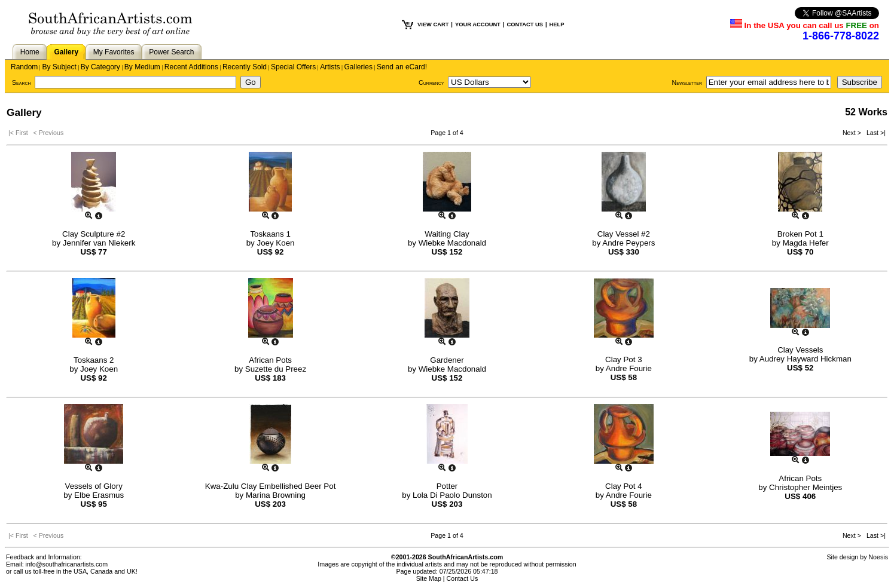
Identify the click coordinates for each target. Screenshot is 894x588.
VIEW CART (433, 24)
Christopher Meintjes (805, 487)
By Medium (142, 67)
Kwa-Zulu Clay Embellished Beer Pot (271, 486)
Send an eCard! (402, 67)
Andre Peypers (628, 243)
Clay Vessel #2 (624, 234)
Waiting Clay (447, 234)
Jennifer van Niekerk (99, 243)
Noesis (878, 557)
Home (30, 52)
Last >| (874, 133)
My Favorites (114, 52)
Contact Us (463, 578)
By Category (100, 67)
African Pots (270, 360)
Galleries (358, 67)
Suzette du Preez (276, 369)
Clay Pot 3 (624, 359)
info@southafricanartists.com (67, 564)
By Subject (59, 67)
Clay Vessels (800, 350)
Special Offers (293, 67)
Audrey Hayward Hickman (805, 359)
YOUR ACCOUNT (478, 24)
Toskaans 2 (94, 360)
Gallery (66, 52)
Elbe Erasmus (99, 495)
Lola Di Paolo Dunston (452, 495)
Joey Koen (275, 243)
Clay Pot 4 (624, 486)
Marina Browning (276, 495)
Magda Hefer (806, 243)
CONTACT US (524, 24)
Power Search (171, 52)
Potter (447, 486)
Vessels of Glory (94, 486)
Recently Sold (245, 67)
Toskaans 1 (270, 234)
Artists (330, 67)
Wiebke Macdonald (452, 243)
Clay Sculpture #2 (94, 234)
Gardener (447, 360)
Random (24, 67)
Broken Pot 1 (800, 234)
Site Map (429, 578)
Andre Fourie (629, 368)
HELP (557, 24)
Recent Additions (191, 67)
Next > (853, 133)
